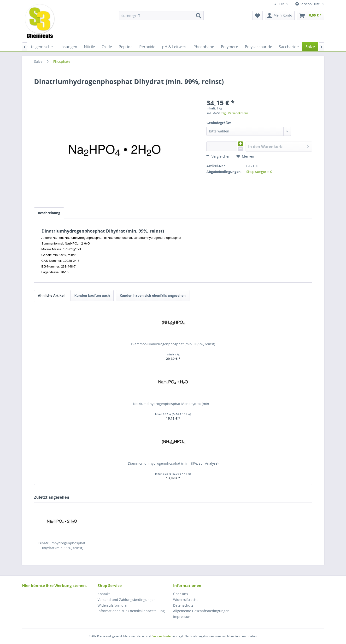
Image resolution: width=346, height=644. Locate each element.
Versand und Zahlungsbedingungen (127, 600)
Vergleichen (218, 156)
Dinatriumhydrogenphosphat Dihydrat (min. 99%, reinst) (62, 545)
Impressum (182, 617)
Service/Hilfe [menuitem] (308, 4)
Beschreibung (49, 213)
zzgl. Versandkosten (235, 113)
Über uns (181, 594)
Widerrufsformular (113, 605)
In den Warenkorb (279, 146)
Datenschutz (183, 605)
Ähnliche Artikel (51, 295)
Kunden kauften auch (92, 295)
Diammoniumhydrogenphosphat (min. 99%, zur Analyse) (173, 463)
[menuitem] (161, 16)
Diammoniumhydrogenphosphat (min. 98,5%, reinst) (173, 344)
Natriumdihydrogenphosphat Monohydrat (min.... (173, 404)
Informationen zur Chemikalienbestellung (131, 611)
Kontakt (104, 594)
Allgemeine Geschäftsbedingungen (201, 611)
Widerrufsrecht (185, 600)
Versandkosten (162, 636)
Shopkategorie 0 (259, 172)
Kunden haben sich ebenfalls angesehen (153, 295)
